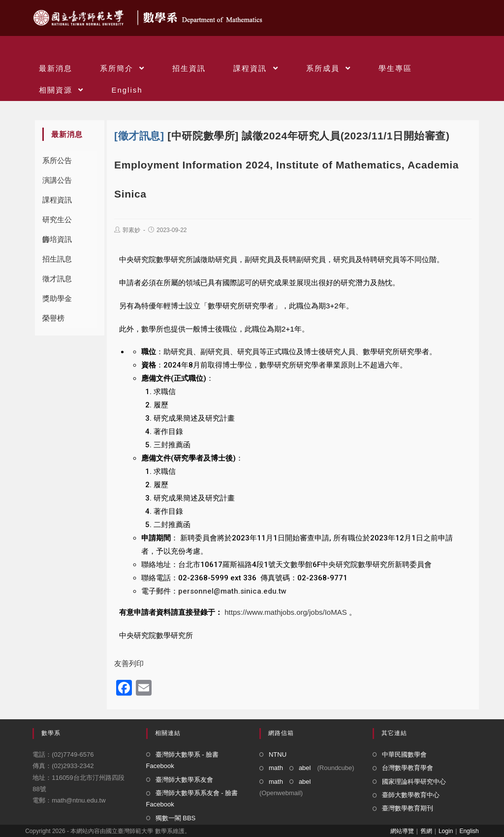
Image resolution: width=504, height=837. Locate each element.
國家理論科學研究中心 (414, 782)
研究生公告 (57, 222)
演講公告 (57, 180)
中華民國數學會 (404, 754)
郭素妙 (131, 230)
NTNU (278, 754)
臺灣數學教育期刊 (408, 808)
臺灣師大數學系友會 (184, 780)
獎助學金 (57, 298)
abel (305, 768)
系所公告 (57, 160)
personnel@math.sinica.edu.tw (232, 591)
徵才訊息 (57, 279)
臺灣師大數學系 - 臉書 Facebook (183, 760)
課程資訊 (57, 200)
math (276, 768)
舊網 (426, 831)
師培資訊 (57, 239)
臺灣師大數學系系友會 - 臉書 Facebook (192, 799)
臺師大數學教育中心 (411, 795)
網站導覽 (402, 831)
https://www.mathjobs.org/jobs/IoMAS (285, 612)
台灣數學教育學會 (408, 768)
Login (446, 831)
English (469, 831)
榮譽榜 (53, 318)
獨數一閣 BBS (176, 818)
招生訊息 (57, 259)
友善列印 (129, 663)
